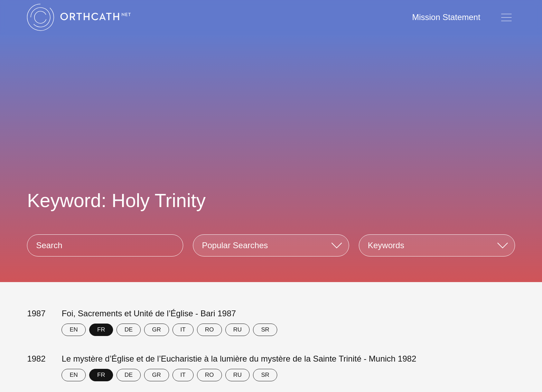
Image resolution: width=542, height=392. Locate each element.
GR (157, 330)
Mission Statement (446, 17)
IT (183, 330)
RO (209, 330)
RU (238, 330)
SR (265, 330)
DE (129, 330)
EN (74, 330)
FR (101, 330)
